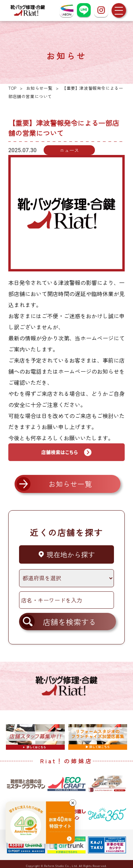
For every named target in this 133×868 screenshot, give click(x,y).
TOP (12, 88)
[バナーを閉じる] (73, 803)
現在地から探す (66, 554)
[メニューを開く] (119, 10)
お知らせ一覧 (39, 88)
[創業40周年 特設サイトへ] (40, 823)
